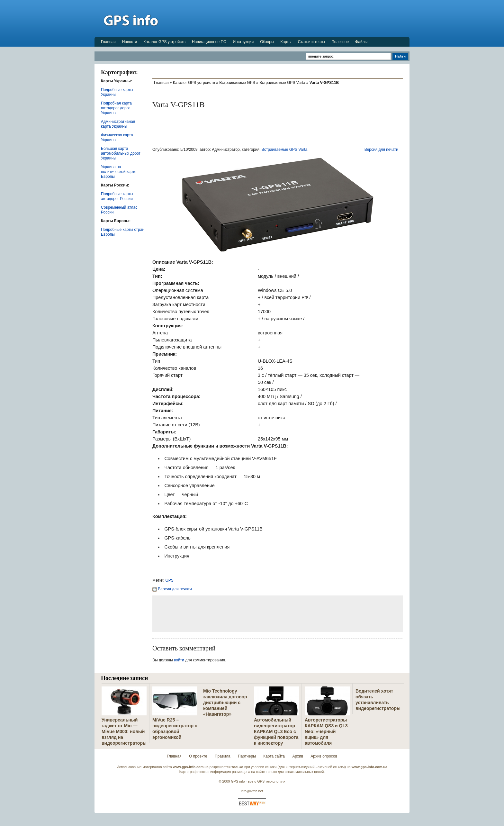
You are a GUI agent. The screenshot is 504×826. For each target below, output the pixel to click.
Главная (108, 42)
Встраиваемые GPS (237, 83)
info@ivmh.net (252, 791)
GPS (170, 580)
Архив (298, 756)
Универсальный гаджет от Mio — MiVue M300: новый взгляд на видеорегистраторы (124, 731)
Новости (130, 42)
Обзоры (267, 42)
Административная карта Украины (118, 124)
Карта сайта (274, 756)
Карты (286, 42)
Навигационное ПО (209, 42)
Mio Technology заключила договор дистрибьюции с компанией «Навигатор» (225, 703)
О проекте (198, 756)
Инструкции (243, 42)
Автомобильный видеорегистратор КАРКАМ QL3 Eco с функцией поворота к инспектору (276, 731)
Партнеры (247, 756)
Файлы (361, 42)
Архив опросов (324, 756)
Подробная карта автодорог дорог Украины (116, 108)
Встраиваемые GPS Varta (282, 83)
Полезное (340, 42)
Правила (223, 756)
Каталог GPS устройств (164, 42)
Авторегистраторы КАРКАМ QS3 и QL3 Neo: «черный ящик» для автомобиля (326, 731)
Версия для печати (381, 150)
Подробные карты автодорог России (117, 196)
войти (179, 660)
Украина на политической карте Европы (119, 172)
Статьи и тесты (311, 42)
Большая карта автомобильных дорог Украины (121, 153)
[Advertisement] (292, 18)
